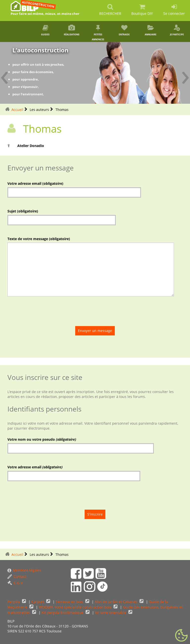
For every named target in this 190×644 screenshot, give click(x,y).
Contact (17, 576)
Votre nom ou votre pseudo (42, 439)
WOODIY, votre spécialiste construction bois (76, 607)
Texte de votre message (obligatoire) (39, 239)
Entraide (124, 30)
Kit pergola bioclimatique (63, 613)
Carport (38, 602)
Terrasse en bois (70, 602)
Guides (45, 30)
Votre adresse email (35, 467)
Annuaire (150, 30)
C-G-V (15, 583)
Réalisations (72, 30)
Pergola (14, 602)
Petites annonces (98, 33)
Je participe (177, 30)
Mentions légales (24, 570)
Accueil (17, 110)
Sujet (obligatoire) (23, 211)
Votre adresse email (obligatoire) (35, 183)
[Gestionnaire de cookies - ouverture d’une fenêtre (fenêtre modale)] (181, 636)
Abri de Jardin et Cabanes (117, 602)
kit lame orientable (111, 613)
